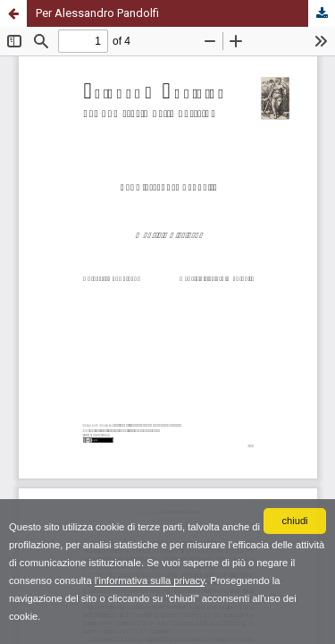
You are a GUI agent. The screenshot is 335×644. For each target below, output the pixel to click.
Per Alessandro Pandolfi (97, 13)
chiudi (294, 521)
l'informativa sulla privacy (150, 580)
